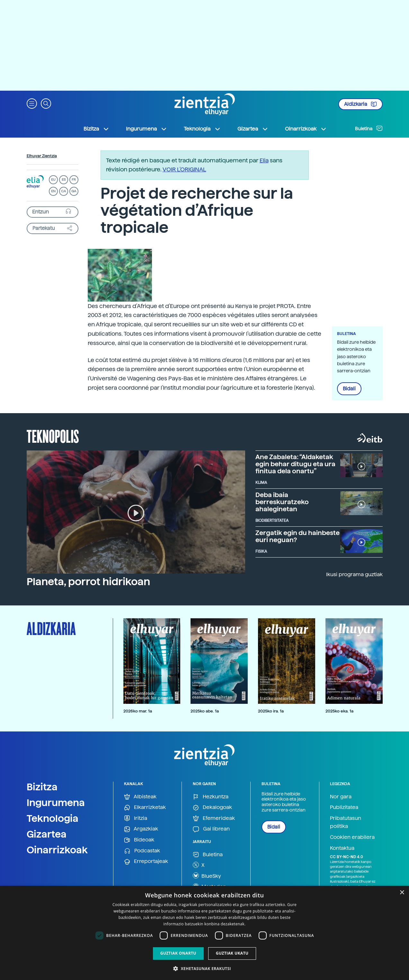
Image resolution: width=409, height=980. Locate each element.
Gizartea (47, 834)
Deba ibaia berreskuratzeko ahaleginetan (282, 502)
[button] (32, 103)
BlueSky (207, 876)
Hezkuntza (211, 797)
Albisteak (140, 797)
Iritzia (136, 818)
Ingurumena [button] (147, 129)
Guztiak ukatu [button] (232, 953)
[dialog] (204, 933)
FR (74, 180)
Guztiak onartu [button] (178, 953)
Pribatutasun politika (346, 822)
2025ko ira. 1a (271, 711)
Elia (264, 160)
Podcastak (142, 851)
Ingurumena (56, 803)
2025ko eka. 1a (339, 711)
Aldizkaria (360, 104)
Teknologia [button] (202, 129)
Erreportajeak (146, 862)
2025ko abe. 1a (205, 711)
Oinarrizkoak (57, 850)
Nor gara (341, 797)
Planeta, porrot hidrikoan (88, 582)
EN (53, 191)
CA (63, 191)
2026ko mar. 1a (138, 711)
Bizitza (42, 787)
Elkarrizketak (145, 808)
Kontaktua (342, 848)
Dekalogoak (212, 808)
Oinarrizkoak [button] (306, 129)
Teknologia (53, 818)
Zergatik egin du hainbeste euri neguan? (298, 536)
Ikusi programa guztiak (354, 574)
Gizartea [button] (253, 129)
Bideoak (139, 840)
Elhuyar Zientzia (42, 156)
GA (74, 191)
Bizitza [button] (96, 129)
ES (64, 180)
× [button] (402, 893)
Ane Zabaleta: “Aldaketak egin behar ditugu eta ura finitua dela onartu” (295, 464)
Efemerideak (214, 818)
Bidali (349, 389)
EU (53, 180)
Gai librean (211, 829)
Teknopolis (53, 436)
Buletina (369, 128)
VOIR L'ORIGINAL (184, 169)
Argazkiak (141, 829)
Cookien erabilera (352, 837)
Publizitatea (344, 807)
